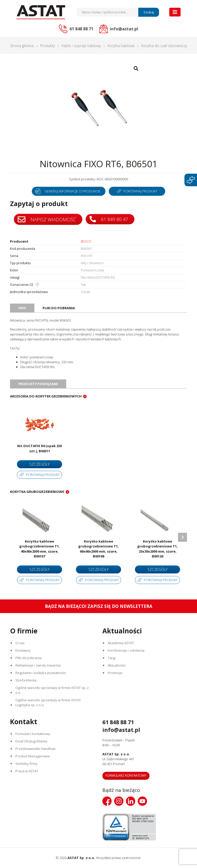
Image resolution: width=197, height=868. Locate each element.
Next (183, 537)
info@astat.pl (121, 730)
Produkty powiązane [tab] (38, 384)
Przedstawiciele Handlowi (35, 749)
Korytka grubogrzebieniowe (37, 492)
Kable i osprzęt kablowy (81, 46)
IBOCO (86, 241)
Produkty (48, 46)
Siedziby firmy (26, 764)
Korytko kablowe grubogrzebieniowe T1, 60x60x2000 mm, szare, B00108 (98, 549)
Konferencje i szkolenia (126, 650)
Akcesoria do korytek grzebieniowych (46, 396)
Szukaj (149, 12)
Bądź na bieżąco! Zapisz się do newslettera (99, 606)
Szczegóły (40, 464)
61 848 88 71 (118, 722)
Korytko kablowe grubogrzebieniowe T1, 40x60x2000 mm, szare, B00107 (40, 549)
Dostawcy (23, 650)
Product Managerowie (33, 756)
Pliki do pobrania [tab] (59, 308)
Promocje (115, 673)
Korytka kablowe (121, 46)
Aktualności (117, 665)
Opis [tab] (22, 308)
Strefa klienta (26, 680)
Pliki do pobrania (28, 658)
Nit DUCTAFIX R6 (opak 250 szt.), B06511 (40, 448)
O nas (20, 643)
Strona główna (22, 46)
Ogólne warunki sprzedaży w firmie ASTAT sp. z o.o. (52, 690)
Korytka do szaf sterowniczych (166, 46)
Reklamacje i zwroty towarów (38, 665)
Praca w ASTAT (27, 771)
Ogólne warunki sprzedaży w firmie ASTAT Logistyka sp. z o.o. (48, 702)
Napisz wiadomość (47, 219)
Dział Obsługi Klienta (31, 741)
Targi (112, 658)
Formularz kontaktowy (33, 734)
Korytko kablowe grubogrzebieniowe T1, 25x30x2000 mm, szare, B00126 (157, 549)
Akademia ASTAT (121, 643)
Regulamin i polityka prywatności (41, 673)
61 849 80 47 (109, 219)
